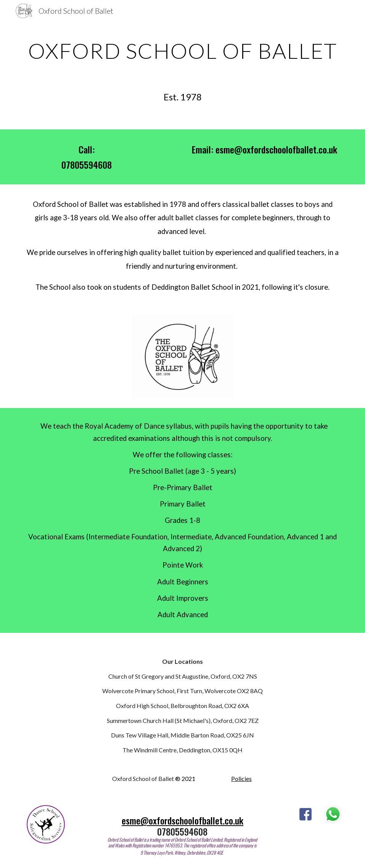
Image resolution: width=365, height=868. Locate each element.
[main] (183, 50)
